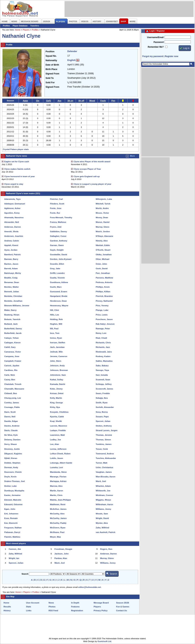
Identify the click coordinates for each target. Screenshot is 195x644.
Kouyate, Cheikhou (59, 412)
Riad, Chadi (101, 338)
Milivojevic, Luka (104, 199)
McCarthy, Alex (57, 514)
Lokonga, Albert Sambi (61, 463)
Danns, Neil (10, 417)
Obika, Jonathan (104, 255)
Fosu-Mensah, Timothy (61, 218)
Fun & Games (123, 607)
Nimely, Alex (102, 241)
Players (26, 30)
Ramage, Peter (103, 329)
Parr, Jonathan (103, 273)
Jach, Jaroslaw (57, 347)
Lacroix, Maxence (58, 426)
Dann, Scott (10, 412)
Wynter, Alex (102, 523)
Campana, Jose (12, 356)
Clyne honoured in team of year (19, 176)
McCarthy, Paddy (58, 523)
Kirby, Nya (55, 407)
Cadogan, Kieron (12, 343)
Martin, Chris (56, 495)
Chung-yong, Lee (13, 398)
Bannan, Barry (11, 259)
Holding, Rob (56, 319)
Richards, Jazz (103, 347)
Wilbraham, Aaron (104, 504)
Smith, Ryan (102, 403)
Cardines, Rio (11, 370)
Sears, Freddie (103, 393)
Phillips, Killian (103, 292)
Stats (29, 607)
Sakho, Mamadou (104, 361)
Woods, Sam (102, 514)
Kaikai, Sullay (57, 380)
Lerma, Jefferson (58, 449)
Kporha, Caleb (57, 417)
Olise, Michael (103, 259)
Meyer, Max (55, 537)
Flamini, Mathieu (12, 537)
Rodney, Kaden (103, 356)
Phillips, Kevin (103, 287)
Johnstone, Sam (58, 375)
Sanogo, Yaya (102, 370)
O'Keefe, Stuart (103, 250)
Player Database (20, 26)
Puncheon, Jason (104, 319)
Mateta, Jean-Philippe (60, 500)
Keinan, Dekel (57, 393)
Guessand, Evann (59, 292)
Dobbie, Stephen (12, 463)
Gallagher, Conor (58, 236)
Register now (172, 56)
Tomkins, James (104, 444)
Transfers (35, 26)
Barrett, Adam (11, 269)
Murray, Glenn (103, 227)
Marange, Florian (58, 477)
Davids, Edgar (11, 421)
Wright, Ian (14, 558)
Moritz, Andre (102, 208)
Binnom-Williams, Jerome (17, 306)
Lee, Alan (55, 444)
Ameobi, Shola (11, 231)
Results (7, 607)
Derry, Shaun (11, 444)
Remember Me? (156, 47)
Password (159, 42)
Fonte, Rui (55, 213)
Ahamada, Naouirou (14, 218)
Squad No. (51, 56)
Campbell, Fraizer (13, 361)
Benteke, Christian (13, 296)
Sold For (50, 83)
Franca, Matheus (58, 222)
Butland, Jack (11, 324)
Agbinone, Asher (12, 208)
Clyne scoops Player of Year (87, 169)
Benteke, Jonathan (13, 301)
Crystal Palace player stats (16, 149)
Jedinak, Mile (56, 352)
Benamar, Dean (12, 282)
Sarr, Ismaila (102, 375)
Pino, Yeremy (102, 306)
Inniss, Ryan (56, 338)
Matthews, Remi (58, 504)
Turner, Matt (101, 463)
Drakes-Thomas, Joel (15, 481)
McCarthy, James (58, 518)
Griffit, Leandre (57, 273)
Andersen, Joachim (14, 236)
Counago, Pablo (12, 407)
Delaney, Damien (12, 440)
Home (18, 30)
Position (50, 52)
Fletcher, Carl (56, 199)
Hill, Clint (54, 310)
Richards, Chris (103, 343)
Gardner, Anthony (59, 241)
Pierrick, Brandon (104, 296)
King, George (56, 403)
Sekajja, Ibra (102, 398)
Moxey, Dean (102, 218)
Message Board (101, 603)
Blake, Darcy (10, 310)
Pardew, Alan (61, 558)
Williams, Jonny (103, 509)
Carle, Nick (10, 375)
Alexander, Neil (12, 222)
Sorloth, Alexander (105, 407)
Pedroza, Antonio (104, 282)
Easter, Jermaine (12, 495)
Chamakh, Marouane (14, 389)
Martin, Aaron (57, 491)
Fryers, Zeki (56, 227)
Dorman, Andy (11, 467)
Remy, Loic (101, 333)
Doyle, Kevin (10, 477)
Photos (52, 607)
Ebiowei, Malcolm (13, 500)
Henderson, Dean (58, 301)
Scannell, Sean (103, 380)
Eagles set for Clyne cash (17, 162)
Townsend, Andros (105, 454)
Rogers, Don (106, 549)
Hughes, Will (56, 324)
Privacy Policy (101, 611)
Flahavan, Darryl (12, 532)
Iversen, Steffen (58, 343)
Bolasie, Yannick (12, 319)
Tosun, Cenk (102, 449)
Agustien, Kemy (12, 213)
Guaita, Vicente (57, 278)
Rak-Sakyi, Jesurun (105, 324)
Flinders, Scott (57, 204)
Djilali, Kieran (11, 458)
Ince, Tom (55, 333)
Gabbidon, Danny (58, 231)
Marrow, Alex (56, 486)
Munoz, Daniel (103, 222)
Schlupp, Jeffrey (104, 384)
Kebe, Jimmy (56, 389)
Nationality (51, 60)
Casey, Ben (10, 380)
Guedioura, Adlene (59, 282)
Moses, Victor (102, 213)
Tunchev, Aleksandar (106, 458)
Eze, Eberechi (11, 523)
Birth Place (51, 69)
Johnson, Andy (57, 366)
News (51, 603)
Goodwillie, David (58, 255)
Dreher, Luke (10, 486)
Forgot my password (153, 56)
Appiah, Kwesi (11, 245)
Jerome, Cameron (59, 356)
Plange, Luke (102, 310)
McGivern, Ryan (58, 528)
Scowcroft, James (104, 389)
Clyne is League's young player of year (92, 184)
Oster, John (101, 264)
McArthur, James (58, 509)
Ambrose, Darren (12, 227)
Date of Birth (52, 65)
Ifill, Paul (54, 329)
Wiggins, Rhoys (103, 500)
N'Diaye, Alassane (104, 236)
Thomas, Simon (103, 440)
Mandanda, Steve (58, 472)
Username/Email (155, 37)
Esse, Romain (11, 518)
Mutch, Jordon (103, 231)
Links (29, 611)
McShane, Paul (57, 532)
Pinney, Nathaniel (104, 301)
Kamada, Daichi (58, 384)
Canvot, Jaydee (12, 366)
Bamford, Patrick (12, 255)
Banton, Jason (11, 264)
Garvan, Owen (57, 245)
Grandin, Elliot (57, 264)
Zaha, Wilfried (102, 528)
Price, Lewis (102, 315)
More (132, 156)
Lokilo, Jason (57, 458)
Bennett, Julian (12, 292)
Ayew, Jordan (11, 250)
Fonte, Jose (56, 208)
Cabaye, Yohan (12, 338)
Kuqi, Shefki (56, 421)
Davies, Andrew (12, 426)
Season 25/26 (123, 603)
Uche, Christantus (105, 467)
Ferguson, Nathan (13, 528)
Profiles (6, 26)
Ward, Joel (101, 481)
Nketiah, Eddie (103, 245)
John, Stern (56, 361)
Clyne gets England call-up (87, 176)
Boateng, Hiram (12, 315)
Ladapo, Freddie (58, 430)
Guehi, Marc (56, 287)
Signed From (52, 74)
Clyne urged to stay (14, 184)
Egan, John (10, 509)
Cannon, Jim (15, 549)
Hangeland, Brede (59, 296)
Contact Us (122, 611)
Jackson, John (62, 554)
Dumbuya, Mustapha (14, 491)
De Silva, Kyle (11, 435)
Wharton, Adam (103, 486)
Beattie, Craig (11, 278)
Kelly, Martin (56, 398)
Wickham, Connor (104, 495)
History (7, 611)
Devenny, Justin (12, 449)
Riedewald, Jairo (104, 352)
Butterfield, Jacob (13, 333)
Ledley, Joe (55, 440)
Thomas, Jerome (104, 435)
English (71, 60)
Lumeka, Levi (56, 467)
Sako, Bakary (102, 366)
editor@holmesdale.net (90, 587)
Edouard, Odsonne (13, 504)
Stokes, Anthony (104, 426)
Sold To (50, 78)
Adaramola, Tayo (12, 199)
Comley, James (12, 403)
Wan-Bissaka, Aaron (106, 477)
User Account (33, 603)
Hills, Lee (55, 315)
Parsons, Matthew (104, 278)
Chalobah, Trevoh (13, 384)
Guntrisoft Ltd (105, 641)
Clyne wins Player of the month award (92, 162)
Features (75, 607)
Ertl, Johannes (11, 514)
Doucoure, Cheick (13, 472)
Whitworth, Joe (103, 491)
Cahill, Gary (10, 347)
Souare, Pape (102, 417)
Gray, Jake (55, 269)
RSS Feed (53, 611)
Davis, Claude (11, 430)
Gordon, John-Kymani (61, 259)
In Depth (75, 603)
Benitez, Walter (12, 287)
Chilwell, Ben (11, 393)
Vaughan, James (104, 472)
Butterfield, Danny (13, 329)
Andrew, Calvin (12, 241)
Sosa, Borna (102, 412)
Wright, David (102, 518)
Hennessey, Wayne (59, 306)
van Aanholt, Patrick (105, 532)
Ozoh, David (102, 269)
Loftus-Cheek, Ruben (60, 454)
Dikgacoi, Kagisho (13, 454)
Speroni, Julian (103, 421)
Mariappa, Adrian (58, 481)
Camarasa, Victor (13, 352)
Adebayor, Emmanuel (15, 204)
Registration (77, 611)
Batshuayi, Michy (13, 273)
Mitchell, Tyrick (103, 204)
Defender (72, 51)
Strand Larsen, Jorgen (107, 430)
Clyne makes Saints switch (17, 169)
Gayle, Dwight (57, 250)
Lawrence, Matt (57, 435)
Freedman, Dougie (63, 549)
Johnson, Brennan (59, 370)
